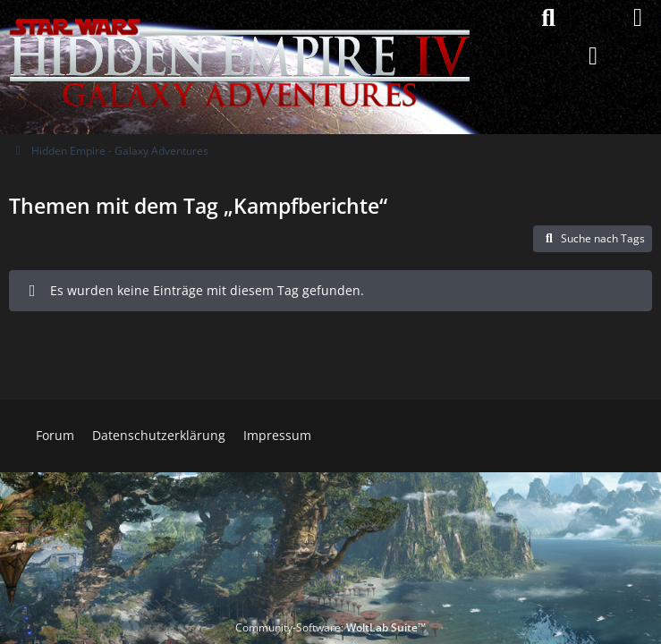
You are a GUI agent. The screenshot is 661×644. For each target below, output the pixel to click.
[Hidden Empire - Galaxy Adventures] (240, 18)
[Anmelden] (593, 56)
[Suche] (548, 18)
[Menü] (638, 18)
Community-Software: (330, 627)
